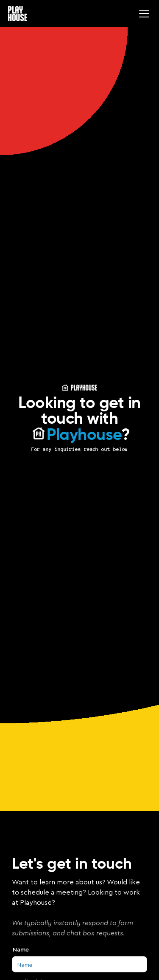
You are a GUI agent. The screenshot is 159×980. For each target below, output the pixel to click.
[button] (142, 14)
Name (21, 950)
